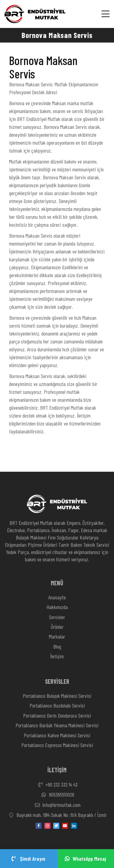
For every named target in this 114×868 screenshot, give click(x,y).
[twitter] (56, 826)
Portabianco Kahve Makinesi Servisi (57, 735)
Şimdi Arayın (28, 859)
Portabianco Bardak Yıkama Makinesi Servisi (57, 725)
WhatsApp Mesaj (85, 859)
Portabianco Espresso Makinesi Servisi (57, 745)
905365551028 (57, 795)
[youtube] (65, 826)
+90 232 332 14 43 (57, 785)
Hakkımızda (57, 607)
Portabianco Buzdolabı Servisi (57, 705)
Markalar (57, 636)
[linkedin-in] (74, 826)
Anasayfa (57, 597)
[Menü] (105, 14)
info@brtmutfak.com (57, 805)
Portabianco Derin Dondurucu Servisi (57, 715)
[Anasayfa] (35, 14)
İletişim (57, 656)
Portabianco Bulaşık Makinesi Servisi (57, 696)
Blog (57, 646)
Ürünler (57, 627)
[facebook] (39, 826)
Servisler (57, 617)
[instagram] (47, 826)
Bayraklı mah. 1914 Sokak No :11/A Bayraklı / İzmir (57, 815)
